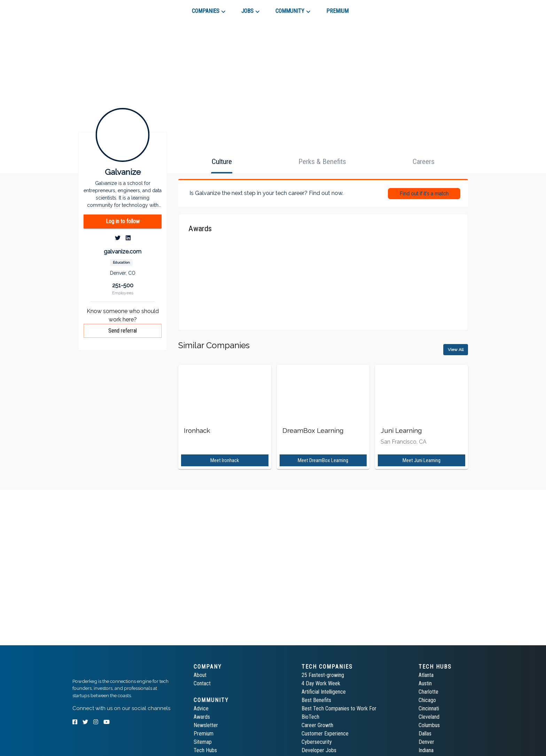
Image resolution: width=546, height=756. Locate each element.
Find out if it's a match (424, 194)
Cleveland (429, 717)
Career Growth (317, 725)
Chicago (427, 700)
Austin (425, 683)
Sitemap (203, 742)
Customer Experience (325, 734)
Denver (426, 742)
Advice (201, 708)
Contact (202, 683)
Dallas (425, 734)
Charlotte (428, 692)
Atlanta (426, 675)
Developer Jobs (319, 750)
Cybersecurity (317, 742)
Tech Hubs (205, 750)
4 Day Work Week (321, 683)
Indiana (426, 750)
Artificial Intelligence (324, 692)
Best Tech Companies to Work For (339, 708)
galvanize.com (123, 252)
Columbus (429, 725)
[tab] (97, 8)
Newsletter (206, 725)
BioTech (310, 717)
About (200, 675)
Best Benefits (316, 700)
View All (456, 350)
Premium (204, 734)
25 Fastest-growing (323, 675)
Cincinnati (429, 708)
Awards (202, 717)
